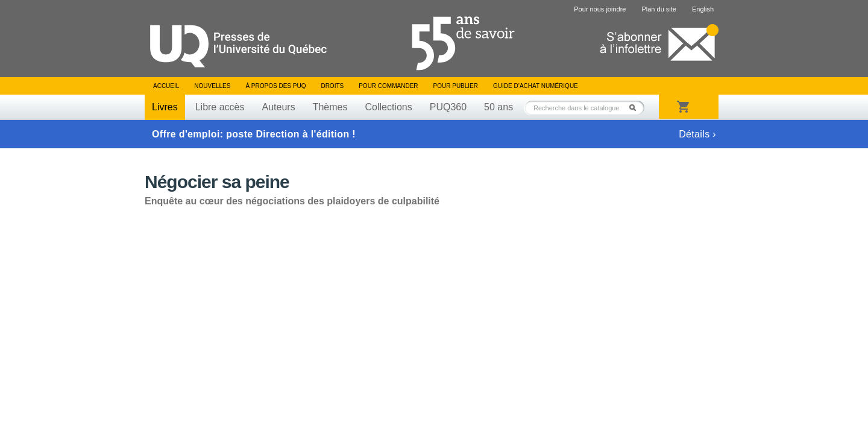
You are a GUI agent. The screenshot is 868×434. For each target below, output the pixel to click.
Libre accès (220, 107)
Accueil (166, 86)
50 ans (498, 107)
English (703, 9)
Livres (165, 107)
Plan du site (659, 9)
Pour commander (388, 86)
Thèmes (330, 107)
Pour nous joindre (600, 9)
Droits (332, 86)
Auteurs (279, 107)
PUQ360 (448, 107)
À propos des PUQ (275, 86)
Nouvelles (212, 86)
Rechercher (636, 108)
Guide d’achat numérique (536, 86)
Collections (388, 107)
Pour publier (456, 86)
